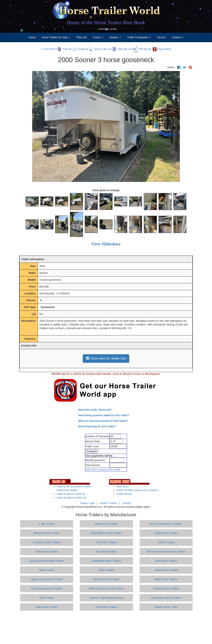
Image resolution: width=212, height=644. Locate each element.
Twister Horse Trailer (166, 607)
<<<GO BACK (49, 49)
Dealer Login (87, 503)
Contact (127, 503)
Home (32, 37)
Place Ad (81, 37)
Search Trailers (109, 503)
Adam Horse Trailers (106, 524)
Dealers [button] (115, 37)
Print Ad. (65, 49)
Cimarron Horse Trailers (47, 542)
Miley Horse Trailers (166, 579)
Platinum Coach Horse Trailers (106, 589)
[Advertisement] (106, 627)
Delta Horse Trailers (47, 552)
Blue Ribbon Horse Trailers (106, 533)
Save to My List (100, 49)
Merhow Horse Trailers (106, 579)
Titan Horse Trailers (47, 607)
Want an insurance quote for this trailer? (103, 421)
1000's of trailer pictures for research (137, 490)
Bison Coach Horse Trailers (166, 524)
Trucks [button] (98, 37)
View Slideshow (106, 244)
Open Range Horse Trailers (47, 589)
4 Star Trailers (47, 524)
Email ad (80, 49)
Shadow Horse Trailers (166, 589)
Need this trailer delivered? (95, 410)
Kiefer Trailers (106, 570)
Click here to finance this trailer (103, 470)
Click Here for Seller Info (106, 358)
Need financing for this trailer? (97, 426)
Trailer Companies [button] (139, 37)
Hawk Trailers (47, 570)
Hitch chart (122, 486)
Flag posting (162, 49)
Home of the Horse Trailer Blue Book (106, 22)
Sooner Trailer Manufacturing (106, 598)
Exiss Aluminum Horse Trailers (47, 561)
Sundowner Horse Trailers (166, 598)
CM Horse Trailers (106, 542)
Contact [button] (178, 37)
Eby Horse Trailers (106, 552)
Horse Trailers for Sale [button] (56, 37)
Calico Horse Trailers (166, 533)
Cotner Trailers (166, 542)
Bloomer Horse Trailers (47, 533)
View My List (122, 49)
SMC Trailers (47, 598)
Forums (161, 37)
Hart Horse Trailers (166, 561)
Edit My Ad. (142, 49)
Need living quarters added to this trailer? (104, 415)
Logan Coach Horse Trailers (47, 579)
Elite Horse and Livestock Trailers (166, 552)
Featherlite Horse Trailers (106, 561)
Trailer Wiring (124, 494)
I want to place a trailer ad (71, 498)
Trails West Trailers (106, 607)
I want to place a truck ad (71, 494)
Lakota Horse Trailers (166, 570)
